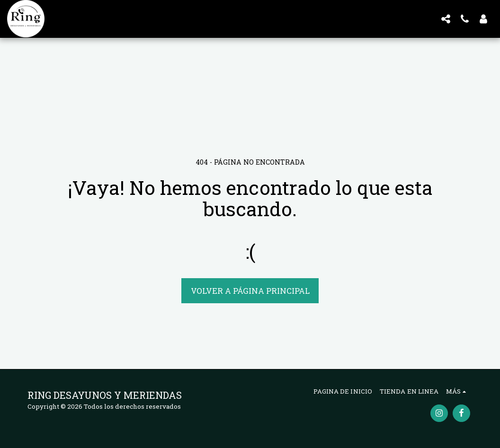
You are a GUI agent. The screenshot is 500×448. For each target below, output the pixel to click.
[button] (446, 19)
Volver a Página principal (250, 291)
